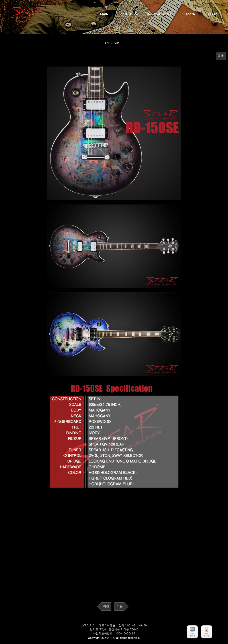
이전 (106, 606)
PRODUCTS (128, 14)
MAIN (104, 14)
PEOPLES (215, 14)
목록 (221, 56)
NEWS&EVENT (160, 14)
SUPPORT (190, 14)
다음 (120, 606)
